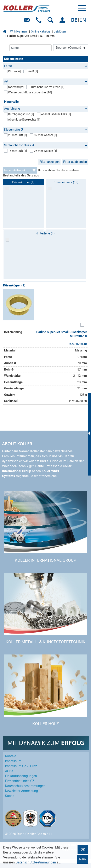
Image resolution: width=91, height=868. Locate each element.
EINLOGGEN (63, 21)
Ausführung (46, 109)
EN (83, 20)
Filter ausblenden (75, 162)
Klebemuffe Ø (46, 130)
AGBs (9, 771)
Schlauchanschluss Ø (46, 145)
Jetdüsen (60, 31)
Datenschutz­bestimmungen (25, 786)
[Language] (71, 48)
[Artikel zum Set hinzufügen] (82, 325)
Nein (83, 859)
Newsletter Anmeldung (21, 791)
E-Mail (28, 21)
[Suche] (30, 48)
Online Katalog (40, 31)
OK (83, 849)
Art (46, 81)
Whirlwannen (19, 31)
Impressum (13, 761)
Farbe (46, 66)
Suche (10, 796)
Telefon (39, 21)
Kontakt (11, 756)
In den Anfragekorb (20, 170)
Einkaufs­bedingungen (21, 776)
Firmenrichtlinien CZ (20, 781)
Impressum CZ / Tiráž (21, 766)
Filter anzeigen (49, 162)
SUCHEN (51, 21)
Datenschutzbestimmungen (36, 862)
